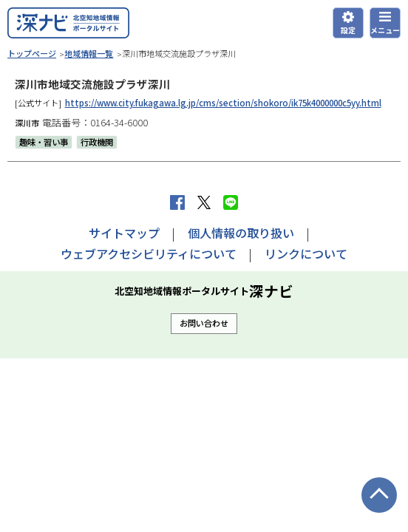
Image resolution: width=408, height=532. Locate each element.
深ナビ (68, 23)
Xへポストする (204, 202)
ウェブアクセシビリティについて (149, 253)
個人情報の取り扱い (241, 233)
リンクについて (306, 253)
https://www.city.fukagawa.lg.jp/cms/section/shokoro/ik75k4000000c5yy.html (223, 103)
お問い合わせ (204, 323)
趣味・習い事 (44, 142)
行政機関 (97, 142)
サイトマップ (124, 233)
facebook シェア (177, 202)
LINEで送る (231, 202)
